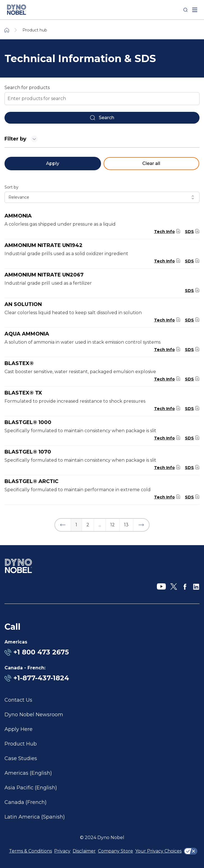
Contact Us (18, 700)
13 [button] (126, 525)
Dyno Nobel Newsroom (34, 715)
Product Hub (21, 744)
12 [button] (113, 525)
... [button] (100, 525)
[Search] (185, 10)
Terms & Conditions (30, 851)
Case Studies (21, 758)
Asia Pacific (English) (31, 788)
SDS (189, 232)
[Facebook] (185, 587)
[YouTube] (161, 587)
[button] (63, 525)
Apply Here (19, 729)
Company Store (115, 851)
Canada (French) (26, 802)
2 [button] (88, 525)
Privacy (62, 851)
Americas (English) (28, 773)
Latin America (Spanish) (35, 817)
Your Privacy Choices (158, 851)
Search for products (27, 88)
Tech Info (164, 232)
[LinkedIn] (196, 587)
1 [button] (76, 525)
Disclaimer (84, 851)
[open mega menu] (195, 10)
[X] (174, 587)
